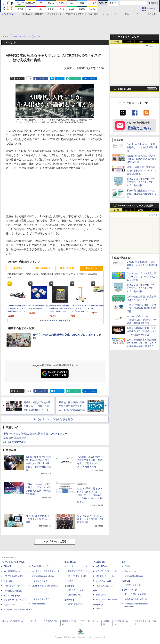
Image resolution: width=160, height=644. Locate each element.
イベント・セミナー (111, 14)
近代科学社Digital (75, 604)
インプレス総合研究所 (14, 576)
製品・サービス (132, 14)
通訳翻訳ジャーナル (105, 576)
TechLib (100, 609)
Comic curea (130, 571)
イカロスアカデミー (105, 586)
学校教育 (18, 268)
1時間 (116, 42)
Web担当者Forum (12, 571)
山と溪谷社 (69, 586)
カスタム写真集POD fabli (137, 599)
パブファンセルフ (133, 585)
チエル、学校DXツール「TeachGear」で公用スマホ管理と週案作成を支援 (141, 320)
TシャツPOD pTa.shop (136, 594)
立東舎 (71, 581)
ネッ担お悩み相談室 (13, 591)
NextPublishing (38, 604)
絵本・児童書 (67, 268)
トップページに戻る (55, 541)
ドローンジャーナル (13, 586)
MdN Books (101, 595)
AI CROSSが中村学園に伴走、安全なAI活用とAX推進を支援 (90, 519)
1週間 (141, 42)
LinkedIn (92, 79)
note (76, 79)
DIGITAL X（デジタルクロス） (45, 586)
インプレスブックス (41, 599)
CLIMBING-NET (75, 595)
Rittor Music (70, 562)
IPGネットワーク (129, 590)
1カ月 (153, 42)
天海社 (128, 566)
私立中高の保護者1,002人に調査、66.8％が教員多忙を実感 (141, 194)
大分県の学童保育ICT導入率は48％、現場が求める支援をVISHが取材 (142, 159)
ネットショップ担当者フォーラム (47, 571)
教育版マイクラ (54, 14)
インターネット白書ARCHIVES (18, 610)
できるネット (10, 605)
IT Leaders (9, 581)
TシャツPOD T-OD (77, 576)
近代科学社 (69, 600)
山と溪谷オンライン (77, 590)
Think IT (8, 566)
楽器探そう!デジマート (78, 571)
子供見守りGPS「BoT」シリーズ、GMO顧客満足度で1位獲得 (141, 308)
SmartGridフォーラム (41, 566)
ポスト (19, 79)
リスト (29, 79)
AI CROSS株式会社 (15, 442)
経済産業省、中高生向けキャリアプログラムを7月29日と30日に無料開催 (142, 182)
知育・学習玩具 (42, 268)
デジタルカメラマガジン (15, 600)
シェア (43, 79)
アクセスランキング (128, 37)
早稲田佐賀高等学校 (15, 438)
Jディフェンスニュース (107, 571)
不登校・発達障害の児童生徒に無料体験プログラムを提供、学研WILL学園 (72, 406)
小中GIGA (25, 14)
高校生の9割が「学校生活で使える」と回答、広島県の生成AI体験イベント (37, 406)
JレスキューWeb (104, 581)
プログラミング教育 (75, 14)
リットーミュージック (78, 566)
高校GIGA (39, 14)
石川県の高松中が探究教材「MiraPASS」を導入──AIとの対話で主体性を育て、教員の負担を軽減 (38, 463)
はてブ (59, 79)
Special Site (124, 89)
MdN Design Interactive (107, 600)
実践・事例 (93, 14)
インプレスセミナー (41, 581)
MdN (95, 591)
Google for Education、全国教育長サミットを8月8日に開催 (142, 147)
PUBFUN (126, 581)
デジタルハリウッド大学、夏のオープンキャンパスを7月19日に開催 (142, 277)
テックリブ (98, 605)
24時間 (128, 42)
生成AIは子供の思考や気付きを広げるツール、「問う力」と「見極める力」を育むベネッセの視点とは (90, 495)
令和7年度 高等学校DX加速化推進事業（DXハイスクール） (38, 434)
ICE (123, 562)
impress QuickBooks (134, 576)
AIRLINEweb (102, 566)
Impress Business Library (43, 576)
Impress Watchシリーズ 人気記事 (136, 206)
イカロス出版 (99, 562)
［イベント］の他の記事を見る (55, 419)
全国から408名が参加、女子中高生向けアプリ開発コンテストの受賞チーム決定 (142, 331)
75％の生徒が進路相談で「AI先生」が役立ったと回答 (38, 519)
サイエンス (91, 268)
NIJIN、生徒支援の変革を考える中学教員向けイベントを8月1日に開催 (142, 171)
